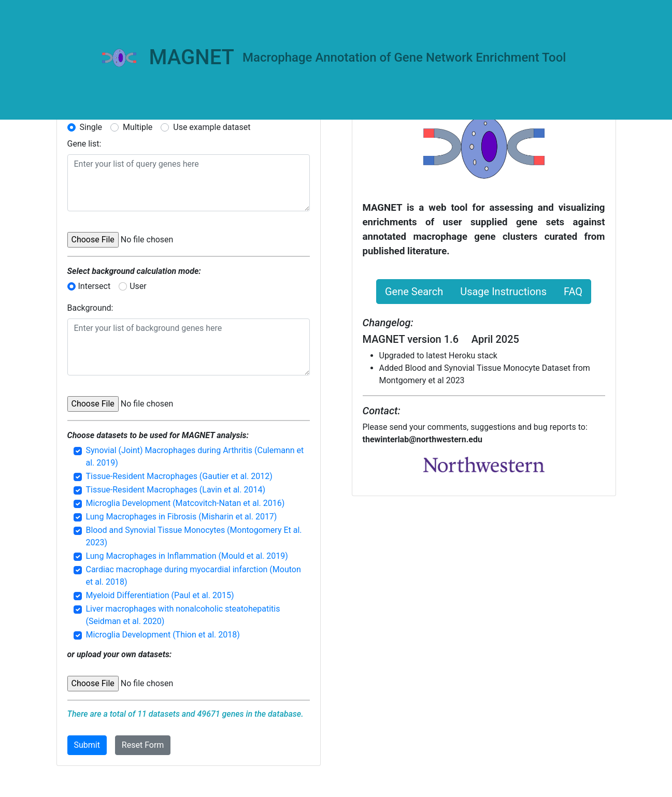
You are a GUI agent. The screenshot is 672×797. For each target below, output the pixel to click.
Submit (87, 745)
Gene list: (84, 144)
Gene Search (414, 292)
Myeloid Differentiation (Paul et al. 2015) (160, 595)
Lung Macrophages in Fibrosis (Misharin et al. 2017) (182, 517)
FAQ (573, 292)
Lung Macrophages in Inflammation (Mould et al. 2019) (187, 556)
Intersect (95, 286)
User (138, 286)
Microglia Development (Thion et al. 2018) (163, 635)
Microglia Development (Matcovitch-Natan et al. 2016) (185, 503)
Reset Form (143, 745)
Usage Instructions (503, 292)
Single (91, 127)
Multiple (138, 127)
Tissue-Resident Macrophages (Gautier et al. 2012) (179, 476)
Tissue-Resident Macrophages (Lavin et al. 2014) (176, 490)
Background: (90, 308)
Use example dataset (212, 127)
